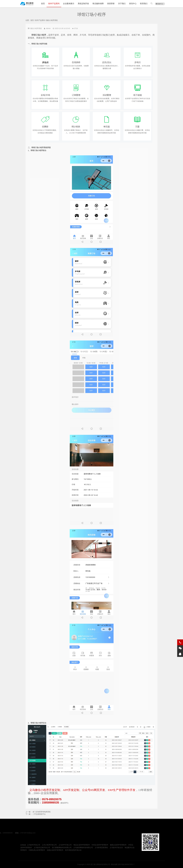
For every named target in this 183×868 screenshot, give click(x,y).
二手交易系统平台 (39, 814)
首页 (43, 4)
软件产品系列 (54, 4)
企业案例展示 (69, 4)
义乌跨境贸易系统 (101, 848)
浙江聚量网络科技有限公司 (62, 848)
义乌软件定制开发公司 (42, 848)
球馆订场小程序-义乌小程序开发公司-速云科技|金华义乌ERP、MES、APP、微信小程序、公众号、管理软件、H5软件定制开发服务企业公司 (27, 4)
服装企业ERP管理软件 (118, 845)
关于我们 (122, 4)
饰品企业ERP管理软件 (82, 845)
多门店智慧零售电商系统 (42, 812)
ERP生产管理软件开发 (122, 790)
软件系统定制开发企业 (73, 850)
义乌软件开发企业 (116, 848)
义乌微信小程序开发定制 (45, 790)
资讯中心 (133, 4)
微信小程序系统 (52, 20)
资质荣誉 (111, 4)
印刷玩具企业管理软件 (37, 850)
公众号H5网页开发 (94, 790)
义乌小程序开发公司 (49, 845)
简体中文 (160, 4)
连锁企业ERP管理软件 (55, 850)
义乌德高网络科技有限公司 (83, 848)
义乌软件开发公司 (34, 845)
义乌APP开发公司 (65, 845)
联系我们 (144, 4)
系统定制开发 (83, 4)
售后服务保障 (98, 4)
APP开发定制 (71, 790)
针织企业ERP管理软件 (100, 845)
